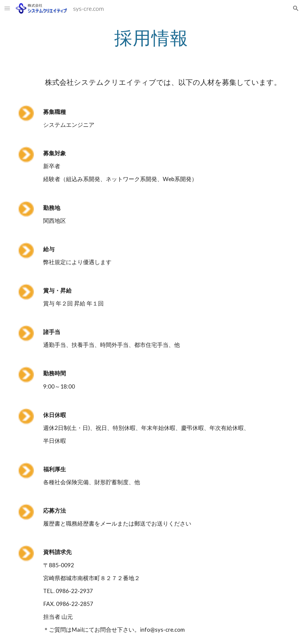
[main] (151, 37)
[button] (7, 8)
